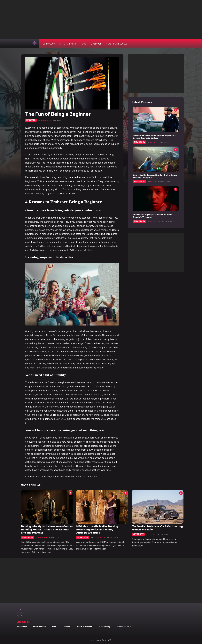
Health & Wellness (117, 44)
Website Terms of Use (126, 626)
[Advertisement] (101, 20)
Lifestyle (96, 44)
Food (83, 44)
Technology (48, 44)
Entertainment (68, 44)
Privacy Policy (104, 626)
